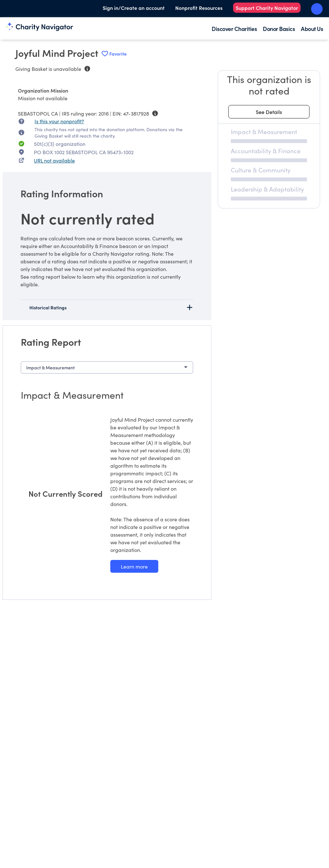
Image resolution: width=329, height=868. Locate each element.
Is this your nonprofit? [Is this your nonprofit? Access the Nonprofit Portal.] (59, 121)
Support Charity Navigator (267, 8)
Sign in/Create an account (134, 8)
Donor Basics (279, 29)
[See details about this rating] (269, 112)
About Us (312, 29)
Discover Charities (234, 29)
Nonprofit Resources (199, 8)
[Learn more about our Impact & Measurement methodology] (134, 566)
